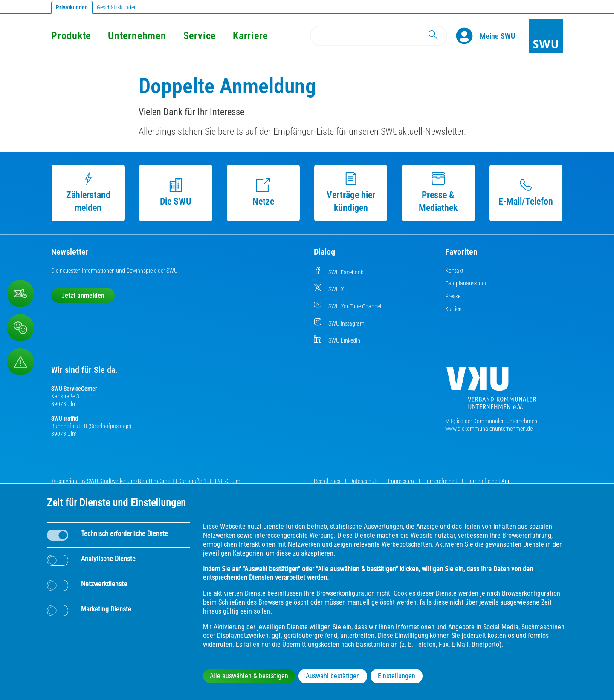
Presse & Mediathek (438, 192)
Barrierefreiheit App (489, 481)
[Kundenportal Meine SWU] (497, 36)
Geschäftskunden (117, 7)
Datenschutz (365, 481)
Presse (453, 296)
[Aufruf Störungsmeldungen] (20, 362)
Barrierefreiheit (441, 481)
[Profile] (468, 36)
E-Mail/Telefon (526, 192)
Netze (263, 192)
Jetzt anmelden (83, 295)
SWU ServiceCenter (74, 389)
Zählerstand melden (88, 192)
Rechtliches (328, 481)
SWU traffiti (65, 418)
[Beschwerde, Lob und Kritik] (20, 328)
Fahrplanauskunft (466, 283)
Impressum (402, 481)
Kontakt (454, 271)
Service (200, 36)
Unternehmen (137, 36)
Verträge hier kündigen (351, 192)
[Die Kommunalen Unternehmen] (491, 391)
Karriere (250, 36)
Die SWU (176, 192)
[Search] (379, 36)
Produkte (71, 36)
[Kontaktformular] (20, 294)
